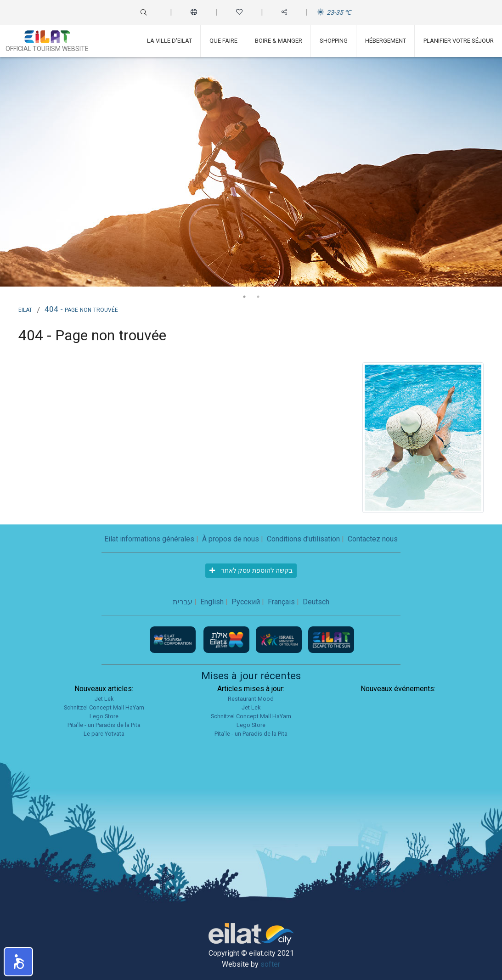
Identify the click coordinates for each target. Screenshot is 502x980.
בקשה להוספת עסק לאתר (251, 570)
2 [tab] (258, 297)
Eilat (25, 309)
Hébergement (386, 41)
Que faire (223, 41)
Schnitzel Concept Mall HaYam (104, 707)
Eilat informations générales (149, 539)
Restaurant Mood (251, 699)
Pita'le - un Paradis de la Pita (104, 725)
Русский (246, 602)
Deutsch (316, 602)
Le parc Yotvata (104, 734)
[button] (18, 962)
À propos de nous (231, 539)
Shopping (334, 41)
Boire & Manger (279, 41)
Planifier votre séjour (459, 41)
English (212, 602)
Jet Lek (104, 699)
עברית (183, 602)
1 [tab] (244, 297)
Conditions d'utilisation (303, 539)
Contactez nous (373, 539)
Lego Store (104, 716)
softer (270, 964)
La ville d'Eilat (169, 41)
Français (281, 602)
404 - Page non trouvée (81, 309)
